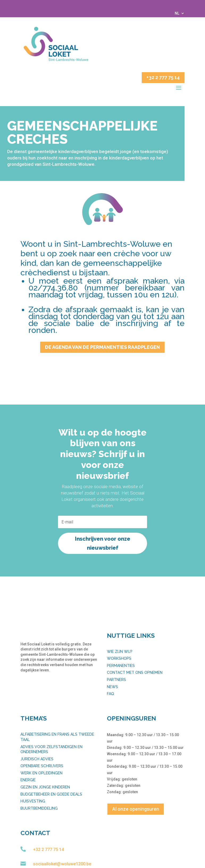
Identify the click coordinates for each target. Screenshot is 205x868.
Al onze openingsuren (136, 809)
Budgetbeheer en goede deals (51, 794)
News (112, 687)
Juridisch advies (37, 759)
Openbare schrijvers (42, 766)
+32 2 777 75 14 (163, 77)
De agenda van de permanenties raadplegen (102, 347)
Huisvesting (33, 801)
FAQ (110, 694)
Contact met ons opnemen (135, 672)
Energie (28, 780)
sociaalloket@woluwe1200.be (62, 864)
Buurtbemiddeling (39, 808)
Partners (116, 680)
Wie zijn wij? (120, 652)
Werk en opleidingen (41, 773)
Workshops (119, 658)
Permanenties (121, 666)
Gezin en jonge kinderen (45, 787)
